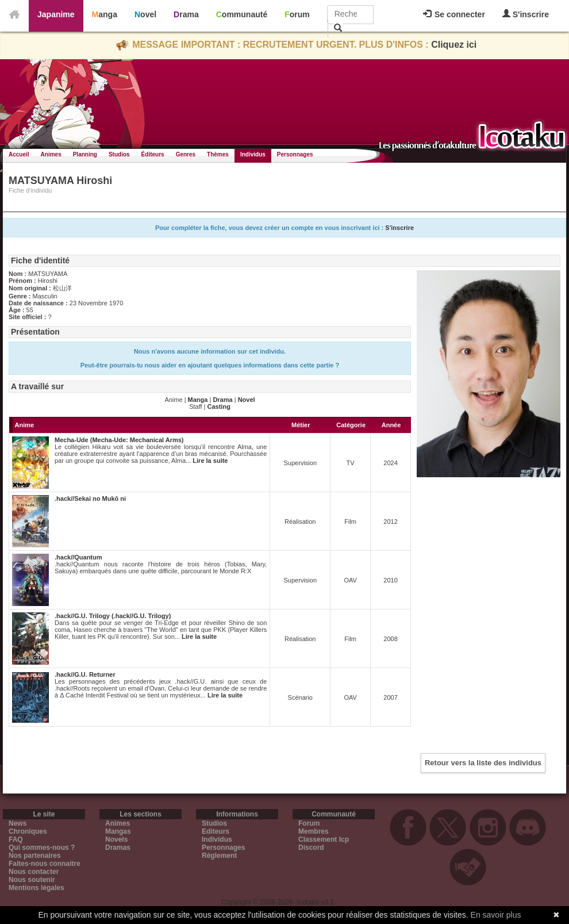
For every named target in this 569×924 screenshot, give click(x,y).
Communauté (242, 14)
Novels (116, 839)
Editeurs (216, 831)
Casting (219, 407)
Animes (51, 154)
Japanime (56, 14)
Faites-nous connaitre (45, 864)
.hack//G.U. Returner (85, 674)
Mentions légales (36, 888)
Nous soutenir (32, 880)
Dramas (118, 848)
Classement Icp (324, 839)
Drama (186, 14)
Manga (105, 14)
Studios (119, 154)
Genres (186, 154)
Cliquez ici (454, 45)
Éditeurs (153, 154)
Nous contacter (34, 872)
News (18, 823)
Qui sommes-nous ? (42, 848)
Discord (311, 848)
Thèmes (218, 154)
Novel (145, 14)
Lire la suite (210, 461)
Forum (297, 14)
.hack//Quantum (78, 557)
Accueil (19, 154)
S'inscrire (526, 14)
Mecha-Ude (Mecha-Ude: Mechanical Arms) (119, 440)
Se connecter (454, 14)
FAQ (16, 839)
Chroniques (28, 831)
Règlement (219, 856)
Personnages (295, 154)
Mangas (118, 831)
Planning (85, 154)
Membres (314, 831)
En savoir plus (496, 915)
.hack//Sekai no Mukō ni (90, 499)
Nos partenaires (35, 856)
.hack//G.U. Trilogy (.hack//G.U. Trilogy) (113, 616)
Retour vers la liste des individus (483, 763)
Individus (253, 154)
